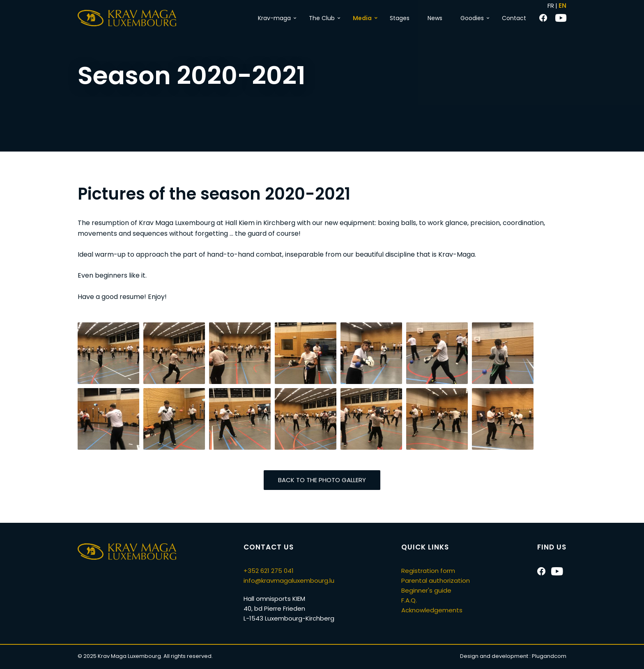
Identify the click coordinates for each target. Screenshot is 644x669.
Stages (400, 18)
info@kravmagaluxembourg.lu (289, 580)
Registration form (428, 571)
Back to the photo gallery (322, 480)
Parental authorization (436, 580)
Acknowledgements (432, 610)
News (435, 18)
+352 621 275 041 (269, 571)
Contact (514, 18)
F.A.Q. (409, 600)
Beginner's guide (426, 590)
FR (551, 6)
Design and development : (513, 656)
